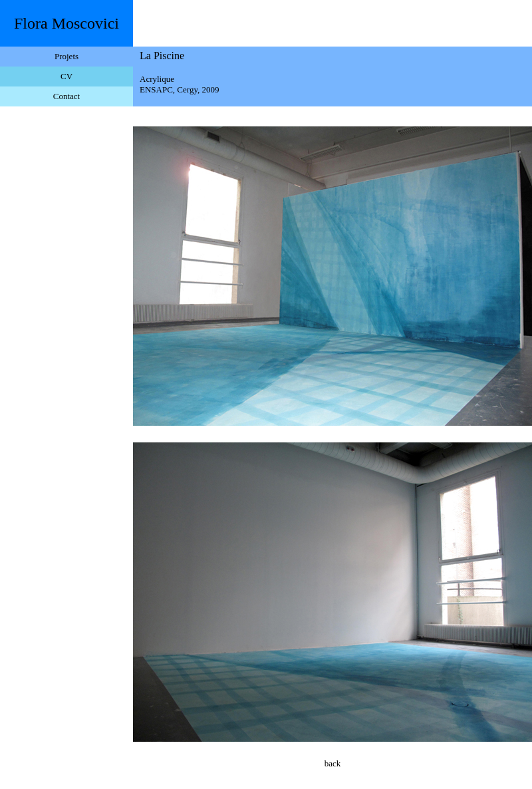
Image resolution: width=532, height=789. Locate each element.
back (333, 763)
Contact (66, 96)
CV (66, 76)
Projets (66, 56)
